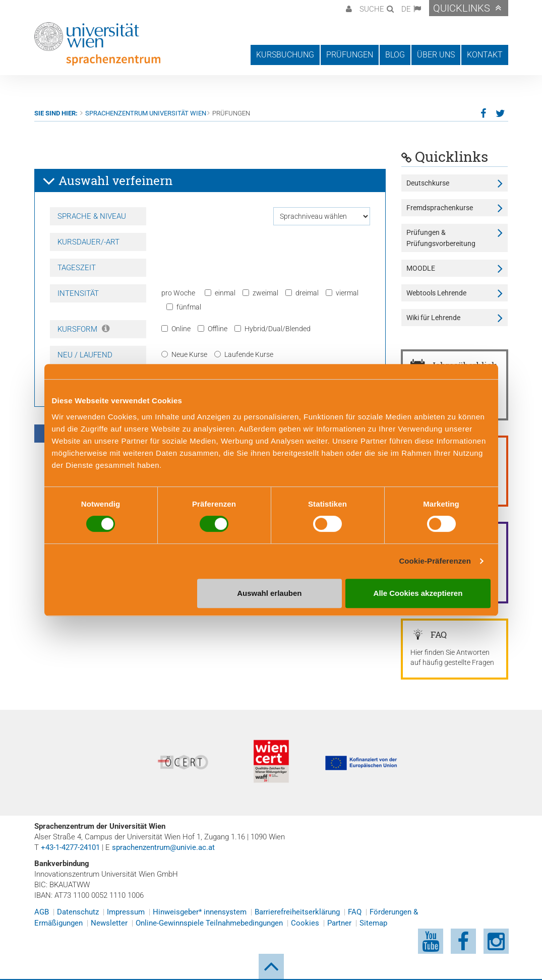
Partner (339, 923)
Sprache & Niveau (92, 216)
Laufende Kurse (244, 354)
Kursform (83, 329)
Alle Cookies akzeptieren (418, 593)
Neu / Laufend (85, 355)
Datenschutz (78, 912)
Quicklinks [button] (462, 8)
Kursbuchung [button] (285, 55)
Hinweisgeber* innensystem (200, 912)
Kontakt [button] (485, 55)
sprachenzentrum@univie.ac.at (163, 847)
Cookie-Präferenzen (435, 561)
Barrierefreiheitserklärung (297, 912)
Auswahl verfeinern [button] (107, 181)
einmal (220, 293)
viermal (342, 293)
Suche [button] (372, 9)
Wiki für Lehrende (433, 318)
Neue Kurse (184, 354)
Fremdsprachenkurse (440, 208)
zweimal (260, 293)
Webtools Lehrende (436, 293)
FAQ (355, 912)
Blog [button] (395, 55)
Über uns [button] (436, 55)
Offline (213, 329)
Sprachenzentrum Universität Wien (146, 113)
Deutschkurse (428, 183)
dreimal (302, 293)
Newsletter (109, 923)
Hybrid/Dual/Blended (273, 329)
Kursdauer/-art (88, 242)
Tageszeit (77, 268)
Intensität (78, 293)
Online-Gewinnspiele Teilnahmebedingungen (209, 923)
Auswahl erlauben (269, 593)
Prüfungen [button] (350, 55)
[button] (348, 8)
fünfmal (184, 307)
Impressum (126, 912)
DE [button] (406, 9)
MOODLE (421, 268)
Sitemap (373, 923)
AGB (42, 912)
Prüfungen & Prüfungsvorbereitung (441, 238)
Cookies (305, 923)
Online (176, 329)
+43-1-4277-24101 (70, 847)
